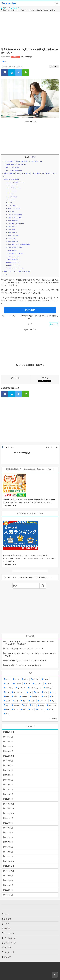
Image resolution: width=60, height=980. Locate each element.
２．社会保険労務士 (11, 185)
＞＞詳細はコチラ (9, 505)
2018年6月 (9, 775)
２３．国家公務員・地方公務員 (14, 247)
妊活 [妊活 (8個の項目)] (53, 697)
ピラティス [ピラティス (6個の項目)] (21, 688)
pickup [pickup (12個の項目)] (8, 679)
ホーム (7, 914)
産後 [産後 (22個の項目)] (26, 705)
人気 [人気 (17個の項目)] (30, 692)
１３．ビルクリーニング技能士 (14, 218)
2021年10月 (10, 732)
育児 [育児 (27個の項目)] (24, 710)
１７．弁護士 (10, 230)
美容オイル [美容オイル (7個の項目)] (52, 705)
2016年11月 (10, 866)
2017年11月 (10, 809)
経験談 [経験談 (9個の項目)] (42, 705)
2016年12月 (10, 861)
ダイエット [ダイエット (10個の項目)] (38, 684)
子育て (7, 924)
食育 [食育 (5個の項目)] (7, 714)
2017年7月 (9, 828)
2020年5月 (9, 737)
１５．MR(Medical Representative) (15, 224)
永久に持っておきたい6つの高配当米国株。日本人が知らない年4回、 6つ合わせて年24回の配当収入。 (31, 643)
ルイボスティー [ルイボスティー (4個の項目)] (19, 692)
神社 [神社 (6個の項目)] (33, 705)
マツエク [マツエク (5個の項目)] (49, 688)
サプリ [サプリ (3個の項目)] (28, 684)
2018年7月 (9, 770)
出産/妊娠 (8, 919)
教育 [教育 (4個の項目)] (24, 701)
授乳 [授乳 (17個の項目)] (17, 701)
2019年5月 (9, 751)
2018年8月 (9, 766)
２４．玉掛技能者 (11, 250)
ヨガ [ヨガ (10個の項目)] (7, 692)
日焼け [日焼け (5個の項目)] (33, 701)
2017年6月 (9, 832)
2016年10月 (10, 871)
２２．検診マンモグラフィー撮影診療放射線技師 (18, 244)
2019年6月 (9, 746)
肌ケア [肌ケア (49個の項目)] (16, 710)
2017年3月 (9, 847)
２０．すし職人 (11, 239)
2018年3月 (9, 789)
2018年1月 (9, 799)
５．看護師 (10, 194)
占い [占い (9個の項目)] (7, 697)
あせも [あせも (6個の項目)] (17, 679)
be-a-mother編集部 (28, 57)
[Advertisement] (31, 29)
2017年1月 (9, 856)
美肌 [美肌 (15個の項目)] (7, 710)
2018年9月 (9, 761)
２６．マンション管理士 (13, 256)
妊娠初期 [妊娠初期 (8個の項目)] (24, 697)
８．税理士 (10, 203)
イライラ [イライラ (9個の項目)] (18, 684)
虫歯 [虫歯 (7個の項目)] (32, 710)
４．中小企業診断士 (11, 191)
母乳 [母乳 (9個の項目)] (7, 705)
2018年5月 (9, 780)
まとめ (5, 274)
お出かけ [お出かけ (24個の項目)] (36, 679)
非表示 (32, 157)
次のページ (54, 324)
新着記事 (8, 957)
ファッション (9, 933)
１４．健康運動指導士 (12, 221)
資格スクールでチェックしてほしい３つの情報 (17, 271)
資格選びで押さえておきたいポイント (15, 164)
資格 (6, 62)
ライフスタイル (15, 8)
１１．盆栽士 (10, 212)
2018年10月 (10, 756)
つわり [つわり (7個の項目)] (46, 679)
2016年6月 (9, 890)
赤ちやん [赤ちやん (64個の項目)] (41, 710)
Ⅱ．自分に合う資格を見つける (14, 170)
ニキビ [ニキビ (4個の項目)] (49, 684)
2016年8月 (9, 880)
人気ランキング (10, 943)
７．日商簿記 (10, 200)
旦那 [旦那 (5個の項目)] (53, 701)
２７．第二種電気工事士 (13, 259)
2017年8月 (9, 823)
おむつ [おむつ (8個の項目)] (26, 679)
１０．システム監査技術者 (13, 209)
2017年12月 (10, 804)
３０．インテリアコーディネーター (15, 268)
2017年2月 (9, 852)
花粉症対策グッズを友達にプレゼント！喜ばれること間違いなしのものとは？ (31, 655)
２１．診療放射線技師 (12, 242)
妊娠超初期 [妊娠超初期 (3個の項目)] (35, 697)
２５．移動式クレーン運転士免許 (15, 253)
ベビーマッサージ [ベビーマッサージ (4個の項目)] (36, 688)
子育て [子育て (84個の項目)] (8, 701)
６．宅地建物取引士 (11, 197)
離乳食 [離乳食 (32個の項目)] (51, 710)
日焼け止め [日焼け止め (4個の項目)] (43, 701)
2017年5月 (9, 837)
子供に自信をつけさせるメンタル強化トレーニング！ (25, 649)
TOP (3, 8)
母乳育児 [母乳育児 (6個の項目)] (17, 705)
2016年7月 (9, 885)
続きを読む (30, 310)
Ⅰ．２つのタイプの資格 (12, 167)
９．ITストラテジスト (12, 206)
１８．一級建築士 (11, 233)
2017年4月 (9, 842)
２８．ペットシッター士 (13, 262)
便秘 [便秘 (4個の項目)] (37, 692)
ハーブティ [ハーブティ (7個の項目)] (9, 688)
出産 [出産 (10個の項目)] (53, 692)
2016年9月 (9, 876)
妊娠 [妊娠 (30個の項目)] (15, 697)
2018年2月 (9, 794)
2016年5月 (9, 895)
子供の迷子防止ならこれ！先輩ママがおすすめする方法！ (26, 661)
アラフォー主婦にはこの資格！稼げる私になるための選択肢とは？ (22, 161)
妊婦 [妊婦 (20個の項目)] (45, 697)
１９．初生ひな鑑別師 (12, 236)
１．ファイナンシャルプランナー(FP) (15, 182)
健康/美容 (8, 928)
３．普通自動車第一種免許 (13, 188)
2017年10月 (10, 813)
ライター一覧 (52, 447)
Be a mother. (9, 3)
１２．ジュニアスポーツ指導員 (14, 215)
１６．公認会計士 (11, 227)
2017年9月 (9, 818)
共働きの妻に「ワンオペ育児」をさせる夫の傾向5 (24, 665)
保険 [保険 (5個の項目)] (45, 692)
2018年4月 (9, 785)
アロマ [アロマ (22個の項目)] (8, 684)
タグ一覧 (54, 719)
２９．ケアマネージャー (13, 265)
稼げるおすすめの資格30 (12, 179)
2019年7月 (9, 742)
